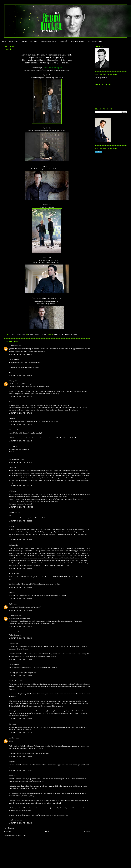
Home (4, 41)
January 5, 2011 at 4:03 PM (20, 659)
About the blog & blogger (49, 41)
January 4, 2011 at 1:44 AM (20, 354)
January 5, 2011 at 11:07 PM (21, 719)
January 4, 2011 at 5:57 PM (20, 599)
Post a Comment (9, 828)
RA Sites (24, 41)
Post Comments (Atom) (19, 836)
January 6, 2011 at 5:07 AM (20, 733)
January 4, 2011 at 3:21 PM (20, 568)
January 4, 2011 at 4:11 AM (20, 375)
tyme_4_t (11, 381)
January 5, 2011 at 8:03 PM (20, 676)
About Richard (14, 41)
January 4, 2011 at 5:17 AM (20, 397)
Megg (10, 762)
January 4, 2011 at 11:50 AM (21, 507)
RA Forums (34, 41)
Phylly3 (11, 604)
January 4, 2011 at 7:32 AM (20, 441)
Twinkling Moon (14, 681)
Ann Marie (12, 738)
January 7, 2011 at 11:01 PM (21, 770)
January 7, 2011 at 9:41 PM (20, 756)
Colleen (11, 467)
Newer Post (7, 831)
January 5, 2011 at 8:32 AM (20, 638)
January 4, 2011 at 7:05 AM (20, 425)
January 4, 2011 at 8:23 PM (20, 610)
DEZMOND (12, 574)
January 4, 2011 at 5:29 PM (20, 587)
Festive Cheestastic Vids (94, 41)
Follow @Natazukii (101, 78)
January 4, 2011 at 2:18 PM (20, 540)
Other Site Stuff (71, 334)
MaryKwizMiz (13, 512)
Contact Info (64, 41)
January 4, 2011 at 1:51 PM (20, 521)
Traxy (10, 724)
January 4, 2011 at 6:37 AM (20, 413)
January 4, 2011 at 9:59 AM (20, 486)
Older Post (87, 831)
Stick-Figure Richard (77, 41)
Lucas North (58, 334)
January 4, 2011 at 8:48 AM (20, 462)
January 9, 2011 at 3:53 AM (20, 823)
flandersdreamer (13, 346)
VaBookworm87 (14, 430)
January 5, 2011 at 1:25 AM (20, 627)
